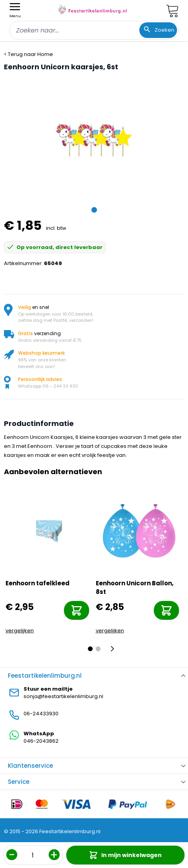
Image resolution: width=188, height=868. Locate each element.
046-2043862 (41, 741)
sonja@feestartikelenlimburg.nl (63, 696)
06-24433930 (41, 714)
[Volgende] (115, 649)
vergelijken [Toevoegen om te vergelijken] (20, 631)
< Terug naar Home (28, 54)
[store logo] (93, 9)
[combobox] (94, 30)
